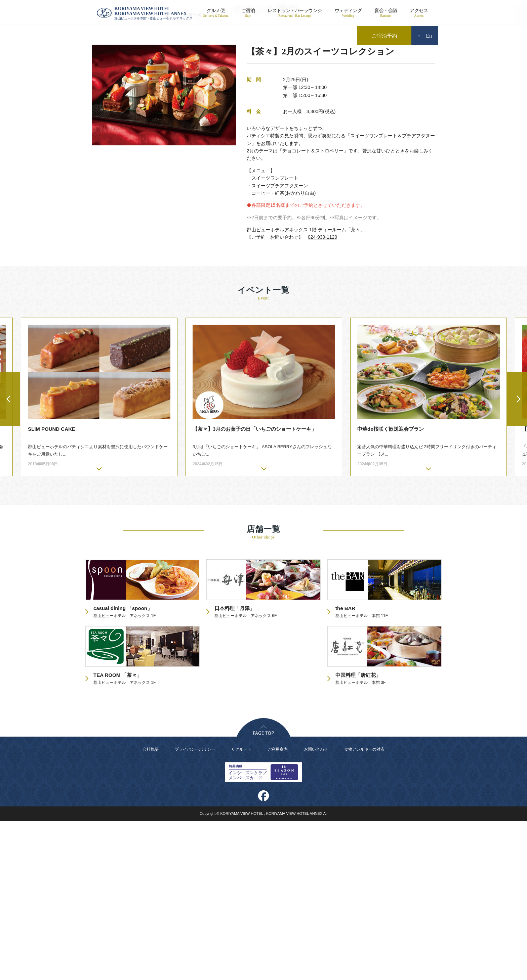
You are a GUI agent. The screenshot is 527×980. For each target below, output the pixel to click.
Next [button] (517, 558)
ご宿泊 (248, 13)
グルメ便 (216, 13)
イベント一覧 (155, 174)
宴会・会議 (386, 13)
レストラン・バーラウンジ (295, 13)
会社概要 (151, 908)
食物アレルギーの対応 (364, 908)
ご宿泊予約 (384, 36)
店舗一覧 (193, 174)
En (425, 36)
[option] (264, 556)
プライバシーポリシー (195, 908)
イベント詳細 (113, 174)
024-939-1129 (322, 396)
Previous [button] (10, 558)
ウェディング (348, 13)
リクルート (241, 908)
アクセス (419, 13)
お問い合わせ (316, 908)
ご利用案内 (278, 908)
